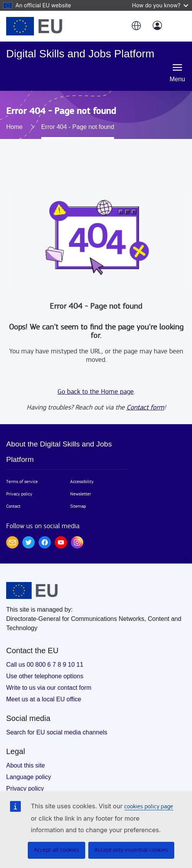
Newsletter (81, 494)
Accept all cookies (56, 850)
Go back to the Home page (96, 392)
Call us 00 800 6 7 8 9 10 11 (45, 665)
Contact (13, 506)
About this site (26, 765)
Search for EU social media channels (57, 732)
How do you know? (160, 5)
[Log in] (157, 26)
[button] (136, 26)
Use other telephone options (45, 676)
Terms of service (22, 482)
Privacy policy (19, 494)
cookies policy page (149, 807)
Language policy (29, 777)
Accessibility (82, 482)
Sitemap (78, 506)
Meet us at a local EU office (44, 699)
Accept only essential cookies (131, 850)
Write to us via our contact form (49, 688)
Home (14, 127)
